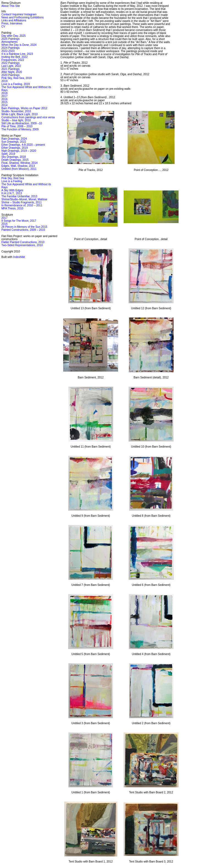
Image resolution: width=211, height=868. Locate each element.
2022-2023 (8, 51)
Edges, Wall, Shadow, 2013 (18, 166)
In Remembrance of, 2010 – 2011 (22, 205)
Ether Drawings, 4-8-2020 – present (23, 145)
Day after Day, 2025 (13, 36)
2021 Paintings (10, 69)
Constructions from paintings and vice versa (28, 117)
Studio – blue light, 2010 (16, 120)
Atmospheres (9, 42)
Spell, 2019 (8, 154)
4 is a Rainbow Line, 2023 (17, 54)
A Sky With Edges (12, 190)
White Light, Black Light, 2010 (20, 114)
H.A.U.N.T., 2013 (12, 193)
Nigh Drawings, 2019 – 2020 (19, 151)
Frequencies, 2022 (13, 60)
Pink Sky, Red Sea (13, 178)
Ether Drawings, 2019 (15, 148)
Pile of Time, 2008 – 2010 (17, 126)
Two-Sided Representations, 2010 (22, 245)
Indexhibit (19, 257)
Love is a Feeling (12, 181)
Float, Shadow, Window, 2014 (20, 163)
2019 (4, 81)
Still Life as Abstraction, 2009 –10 (22, 123)
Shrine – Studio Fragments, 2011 (22, 202)
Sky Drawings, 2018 (14, 157)
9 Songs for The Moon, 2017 (19, 221)
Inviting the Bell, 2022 (15, 57)
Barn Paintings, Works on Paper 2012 (24, 108)
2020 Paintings (10, 75)
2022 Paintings (10, 63)
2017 (4, 96)
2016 (4, 99)
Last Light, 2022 (11, 66)
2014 (4, 105)
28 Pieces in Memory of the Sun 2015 (24, 227)
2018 (4, 93)
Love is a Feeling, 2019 (16, 84)
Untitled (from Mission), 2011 (19, 169)
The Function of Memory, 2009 (20, 129)
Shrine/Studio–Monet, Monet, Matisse (24, 199)
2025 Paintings (10, 39)
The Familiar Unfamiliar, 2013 (19, 196)
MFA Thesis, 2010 (12, 208)
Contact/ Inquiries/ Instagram (19, 14)
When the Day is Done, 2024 (19, 45)
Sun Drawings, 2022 (14, 142)
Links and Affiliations (14, 20)
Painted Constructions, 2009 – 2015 (23, 230)
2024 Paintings (10, 48)
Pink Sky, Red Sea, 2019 (16, 78)
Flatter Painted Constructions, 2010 (23, 242)
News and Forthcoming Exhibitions (23, 17)
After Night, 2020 (12, 72)
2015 (4, 102)
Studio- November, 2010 (16, 111)
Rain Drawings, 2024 (14, 139)
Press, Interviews (12, 23)
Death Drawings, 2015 (15, 160)
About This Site (11, 6)
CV (3, 26)
